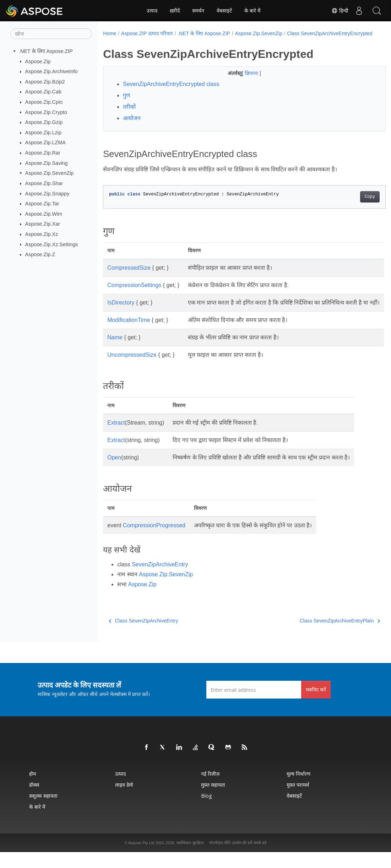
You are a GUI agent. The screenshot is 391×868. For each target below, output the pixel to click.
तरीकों (129, 114)
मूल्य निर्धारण (298, 790)
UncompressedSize (132, 371)
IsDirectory (121, 310)
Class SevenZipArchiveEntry (143, 637)
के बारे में (252, 11)
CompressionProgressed (154, 541)
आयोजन (132, 126)
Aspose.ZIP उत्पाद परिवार (147, 33)
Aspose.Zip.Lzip (43, 133)
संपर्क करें (260, 859)
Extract (116, 439)
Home (110, 33)
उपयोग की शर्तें (242, 859)
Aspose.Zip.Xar (43, 224)
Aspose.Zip (38, 61)
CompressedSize (129, 275)
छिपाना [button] (242, 81)
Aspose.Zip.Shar (44, 183)
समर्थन (198, 11)
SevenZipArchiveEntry (160, 580)
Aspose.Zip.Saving (47, 163)
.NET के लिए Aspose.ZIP (46, 51)
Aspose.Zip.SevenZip (50, 173)
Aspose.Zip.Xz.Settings (52, 244)
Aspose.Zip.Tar (42, 204)
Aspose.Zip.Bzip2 (45, 82)
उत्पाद (152, 11)
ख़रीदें (175, 11)
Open (114, 473)
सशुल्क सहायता (43, 812)
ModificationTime (129, 336)
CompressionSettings (134, 293)
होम (32, 790)
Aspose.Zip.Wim (44, 214)
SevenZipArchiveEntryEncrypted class (171, 91)
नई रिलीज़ (210, 790)
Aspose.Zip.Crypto (46, 112)
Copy (350, 204)
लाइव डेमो (124, 801)
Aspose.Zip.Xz (42, 234)
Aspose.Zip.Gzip (44, 122)
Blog (206, 812)
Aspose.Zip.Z (40, 254)
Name (115, 353)
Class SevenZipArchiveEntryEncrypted (151, 41)
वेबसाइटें (224, 11)
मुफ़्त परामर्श (298, 801)
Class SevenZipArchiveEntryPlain (320, 637)
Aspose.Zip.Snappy (47, 193)
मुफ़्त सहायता (213, 801)
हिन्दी (340, 11)
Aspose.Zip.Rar (43, 153)
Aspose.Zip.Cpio (44, 102)
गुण (127, 103)
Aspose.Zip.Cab (43, 92)
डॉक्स (34, 801)
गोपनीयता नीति (220, 859)
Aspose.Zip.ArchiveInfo (51, 71)
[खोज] (51, 34)
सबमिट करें (316, 705)
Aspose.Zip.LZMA (45, 142)
